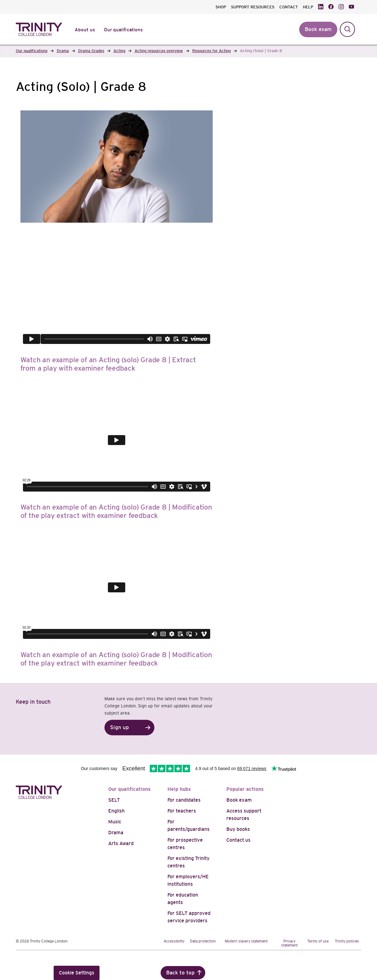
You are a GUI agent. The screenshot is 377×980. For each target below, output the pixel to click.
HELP (308, 7)
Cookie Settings (77, 973)
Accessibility (174, 941)
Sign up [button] (120, 727)
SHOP (221, 7)
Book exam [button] (318, 29)
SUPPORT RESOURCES (253, 7)
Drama (116, 833)
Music (115, 822)
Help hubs (179, 789)
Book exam (239, 800)
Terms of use (318, 941)
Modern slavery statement (246, 941)
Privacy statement (289, 943)
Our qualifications (129, 789)
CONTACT (289, 7)
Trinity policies (347, 941)
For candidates (184, 800)
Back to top (180, 973)
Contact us (238, 840)
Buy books (238, 829)
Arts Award (121, 843)
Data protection (203, 941)
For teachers (182, 811)
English (116, 811)
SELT (114, 800)
